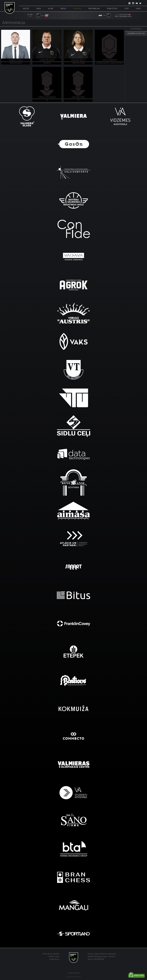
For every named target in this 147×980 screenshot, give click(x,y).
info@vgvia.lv (54, 959)
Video (138, 9)
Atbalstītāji (112, 9)
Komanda (77, 9)
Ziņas (39, 9)
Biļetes (26, 9)
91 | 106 (30, 15)
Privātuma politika (73, 973)
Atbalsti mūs (139, 976)
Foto (127, 9)
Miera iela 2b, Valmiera (51, 954)
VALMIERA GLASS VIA (136, 34)
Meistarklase (94, 9)
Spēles (63, 9)
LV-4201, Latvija (54, 957)
